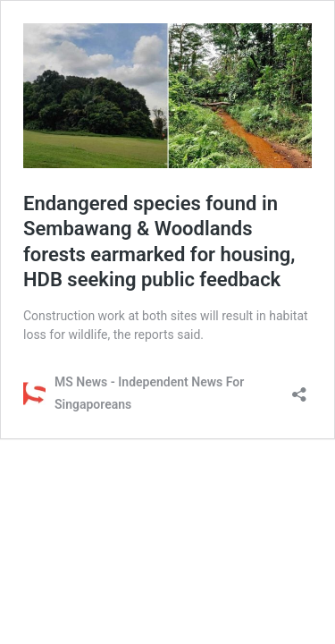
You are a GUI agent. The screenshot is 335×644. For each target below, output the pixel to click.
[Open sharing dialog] (299, 389)
